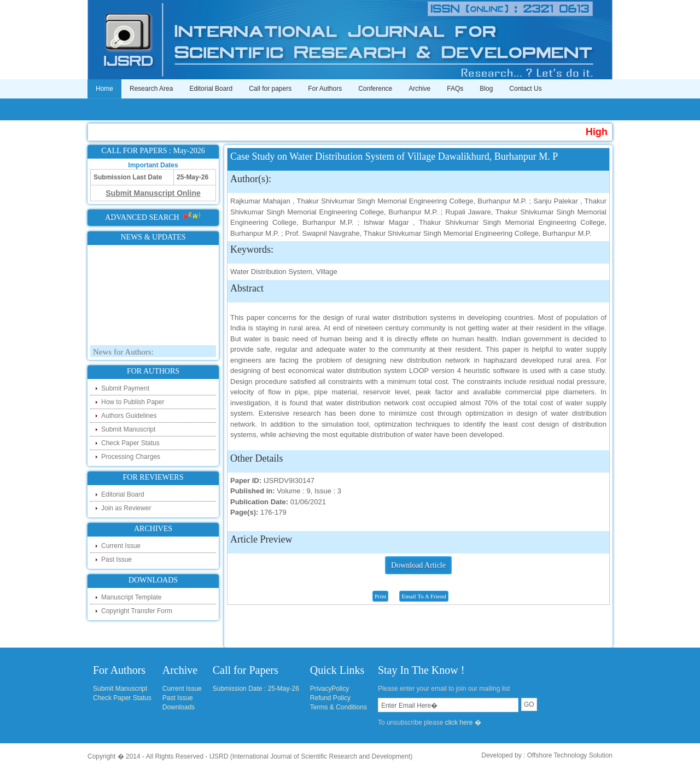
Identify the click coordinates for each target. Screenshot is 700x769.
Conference (375, 89)
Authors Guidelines (129, 416)
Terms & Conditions (339, 707)
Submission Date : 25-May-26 (256, 689)
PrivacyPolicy (329, 689)
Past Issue (116, 560)
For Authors (325, 89)
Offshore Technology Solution (570, 755)
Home (104, 89)
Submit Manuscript (128, 429)
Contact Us (525, 89)
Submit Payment (125, 388)
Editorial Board (211, 89)
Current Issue (121, 546)
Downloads (179, 707)
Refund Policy (330, 698)
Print (380, 596)
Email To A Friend (424, 596)
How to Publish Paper (133, 402)
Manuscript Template (132, 597)
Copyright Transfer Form (137, 611)
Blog (486, 89)
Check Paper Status (130, 443)
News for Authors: (123, 354)
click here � (463, 723)
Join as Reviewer (126, 508)
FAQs (455, 89)
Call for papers (270, 89)
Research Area (151, 89)
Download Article (418, 565)
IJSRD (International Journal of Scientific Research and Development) (311, 756)
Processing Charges (131, 457)
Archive (419, 89)
